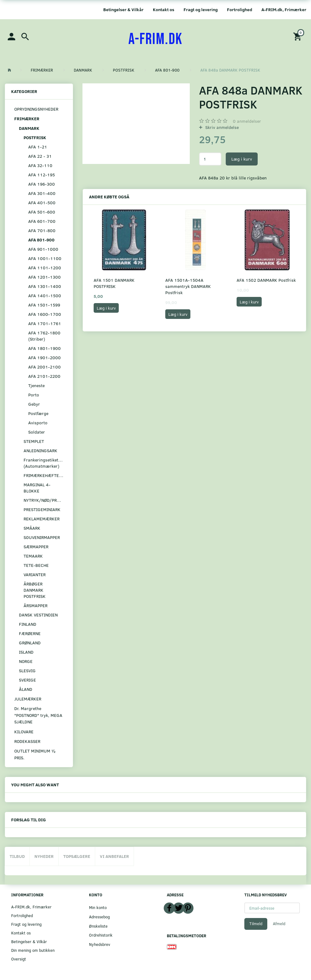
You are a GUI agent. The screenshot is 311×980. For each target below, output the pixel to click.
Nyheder (44, 856)
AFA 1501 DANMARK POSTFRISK (114, 283)
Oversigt (19, 959)
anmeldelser (247, 121)
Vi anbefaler (114, 856)
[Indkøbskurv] (298, 36)
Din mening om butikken (33, 950)
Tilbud (17, 856)
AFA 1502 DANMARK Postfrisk (266, 280)
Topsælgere (77, 856)
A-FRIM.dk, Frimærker (284, 9)
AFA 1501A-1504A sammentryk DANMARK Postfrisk (188, 286)
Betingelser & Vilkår (123, 9)
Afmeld (279, 924)
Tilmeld (256, 924)
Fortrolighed (240, 9)
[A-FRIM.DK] (155, 39)
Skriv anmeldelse (221, 127)
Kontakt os (164, 9)
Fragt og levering (201, 9)
